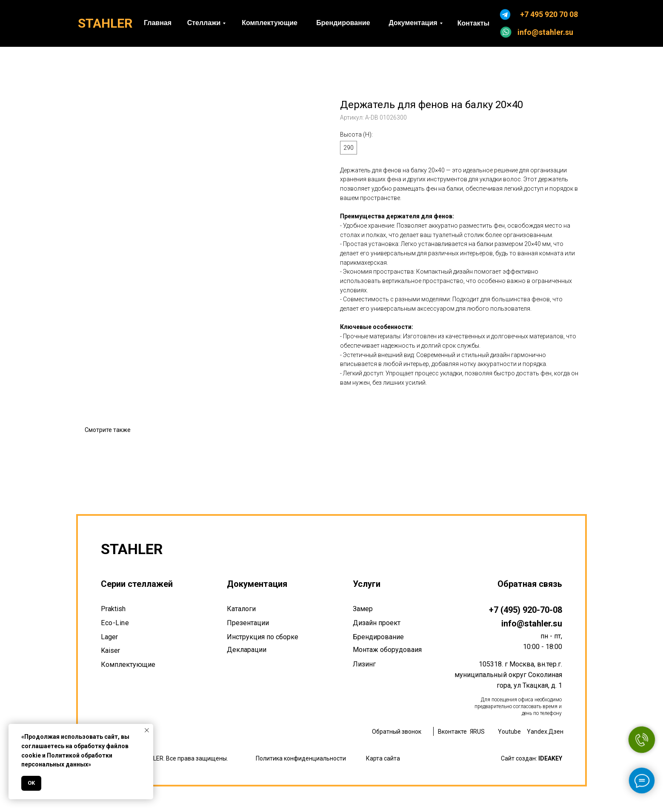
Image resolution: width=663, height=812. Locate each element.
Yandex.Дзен (545, 732)
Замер (363, 609)
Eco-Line (115, 623)
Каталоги (241, 609)
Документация (257, 584)
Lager (109, 637)
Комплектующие (128, 665)
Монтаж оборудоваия (387, 650)
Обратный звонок (397, 732)
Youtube (509, 732)
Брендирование (378, 637)
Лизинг (364, 664)
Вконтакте (452, 732)
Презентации (248, 623)
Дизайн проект (377, 623)
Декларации (247, 650)
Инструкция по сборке (263, 637)
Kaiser (110, 650)
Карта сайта (383, 758)
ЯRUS (477, 732)
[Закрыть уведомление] (147, 730)
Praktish (113, 609)
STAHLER (105, 23)
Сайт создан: (532, 758)
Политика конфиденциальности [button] (301, 758)
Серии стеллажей (137, 584)
